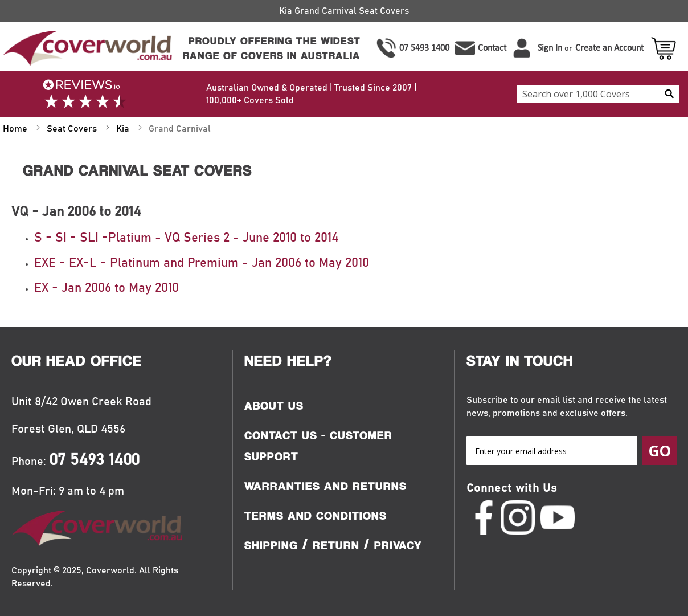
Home (16, 129)
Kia (124, 129)
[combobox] (598, 94)
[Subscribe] (660, 451)
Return (336, 545)
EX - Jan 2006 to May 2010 (107, 288)
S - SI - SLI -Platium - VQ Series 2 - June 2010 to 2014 (187, 238)
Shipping (271, 545)
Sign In (550, 48)
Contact (492, 48)
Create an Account (609, 48)
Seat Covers (73, 129)
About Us (274, 406)
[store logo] (86, 48)
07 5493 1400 (424, 48)
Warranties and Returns (325, 486)
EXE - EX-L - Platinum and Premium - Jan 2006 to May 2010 (202, 263)
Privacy (398, 545)
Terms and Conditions (316, 516)
